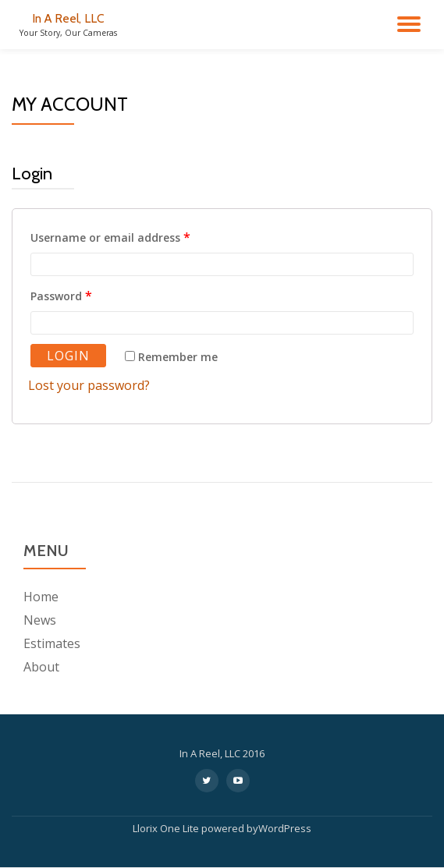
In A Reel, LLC (68, 18)
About (41, 667)
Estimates (52, 643)
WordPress (285, 828)
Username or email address (110, 237)
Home (41, 597)
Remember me (171, 357)
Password (61, 296)
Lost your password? (89, 385)
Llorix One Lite (167, 828)
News (40, 620)
